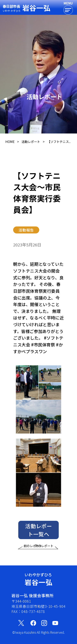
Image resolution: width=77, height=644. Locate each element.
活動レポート (31, 142)
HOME (10, 142)
